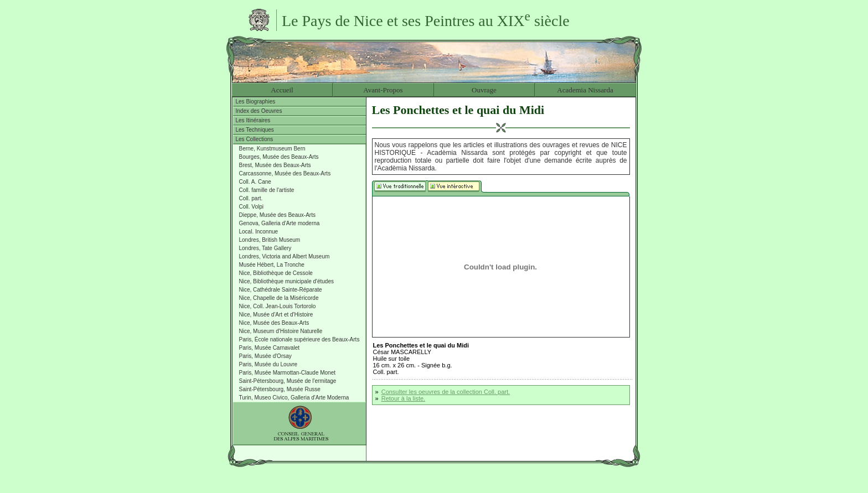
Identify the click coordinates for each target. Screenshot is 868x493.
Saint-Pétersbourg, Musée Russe (280, 389)
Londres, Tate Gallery (265, 248)
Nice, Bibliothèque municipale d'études (286, 281)
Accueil (282, 90)
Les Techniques (255, 130)
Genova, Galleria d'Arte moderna (280, 223)
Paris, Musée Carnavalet (270, 348)
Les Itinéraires (253, 120)
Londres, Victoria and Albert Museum (285, 256)
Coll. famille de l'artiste (267, 190)
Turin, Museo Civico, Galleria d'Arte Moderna (294, 398)
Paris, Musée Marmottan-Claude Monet (288, 373)
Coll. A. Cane (255, 182)
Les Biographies (256, 102)
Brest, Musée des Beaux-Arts (275, 165)
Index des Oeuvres (259, 111)
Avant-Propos (383, 90)
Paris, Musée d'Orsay (265, 356)
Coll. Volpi (251, 207)
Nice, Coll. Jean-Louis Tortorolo (278, 306)
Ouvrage (484, 90)
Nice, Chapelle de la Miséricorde (279, 298)
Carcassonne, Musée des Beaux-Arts (285, 173)
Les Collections (255, 139)
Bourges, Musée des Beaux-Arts (279, 157)
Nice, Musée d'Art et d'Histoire (276, 315)
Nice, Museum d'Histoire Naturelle (281, 331)
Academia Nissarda (585, 90)
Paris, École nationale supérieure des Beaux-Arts (299, 339)
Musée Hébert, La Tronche (272, 265)
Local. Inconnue (259, 232)
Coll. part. (251, 198)
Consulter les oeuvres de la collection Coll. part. (446, 392)
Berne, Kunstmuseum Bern (272, 149)
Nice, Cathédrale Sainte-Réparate (281, 290)
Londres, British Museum (270, 240)
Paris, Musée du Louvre (268, 364)
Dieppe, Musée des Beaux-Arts (277, 215)
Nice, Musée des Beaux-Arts (274, 323)
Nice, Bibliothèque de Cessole (276, 273)
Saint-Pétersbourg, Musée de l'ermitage (288, 381)
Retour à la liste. (403, 398)
